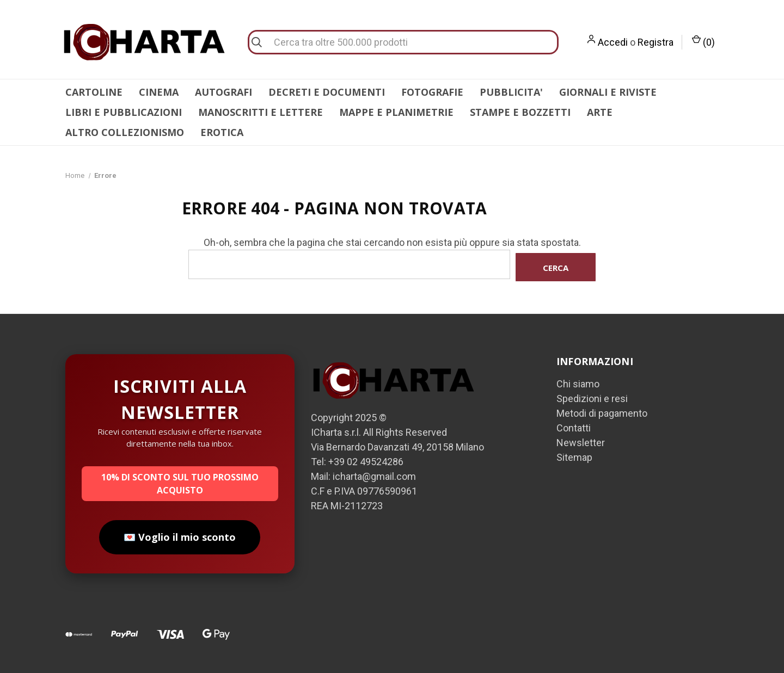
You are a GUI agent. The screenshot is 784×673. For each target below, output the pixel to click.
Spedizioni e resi (592, 396)
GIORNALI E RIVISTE (608, 92)
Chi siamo (578, 381)
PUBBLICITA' (511, 92)
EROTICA (222, 132)
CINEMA (159, 92)
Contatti (574, 425)
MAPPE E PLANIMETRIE (396, 112)
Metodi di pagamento (602, 410)
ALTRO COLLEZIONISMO (125, 132)
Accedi (613, 42)
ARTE (600, 112)
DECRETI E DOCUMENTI (327, 92)
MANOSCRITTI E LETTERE (261, 112)
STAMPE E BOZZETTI (520, 112)
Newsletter (581, 440)
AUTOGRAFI (223, 92)
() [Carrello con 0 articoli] (703, 41)
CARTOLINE (94, 92)
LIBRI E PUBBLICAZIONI (124, 112)
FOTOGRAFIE (432, 92)
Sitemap (574, 455)
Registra (656, 42)
